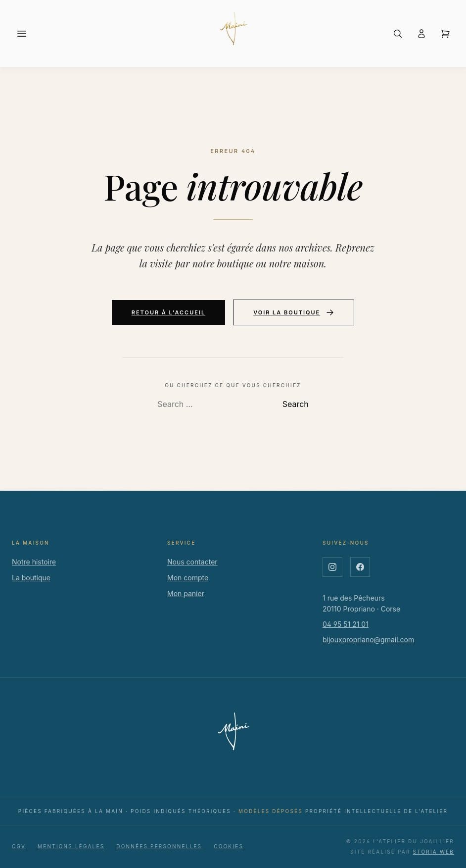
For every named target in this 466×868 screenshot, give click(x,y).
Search (296, 404)
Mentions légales (71, 846)
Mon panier (186, 593)
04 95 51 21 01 (346, 624)
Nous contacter (192, 562)
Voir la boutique (294, 312)
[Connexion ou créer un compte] (421, 34)
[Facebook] (360, 567)
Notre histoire (34, 562)
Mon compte (188, 578)
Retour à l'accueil (168, 312)
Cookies (229, 846)
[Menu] (22, 34)
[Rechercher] (398, 34)
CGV (19, 846)
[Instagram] (332, 567)
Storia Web (434, 852)
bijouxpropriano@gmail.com (368, 639)
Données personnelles (159, 846)
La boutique (31, 578)
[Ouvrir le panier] (445, 34)
